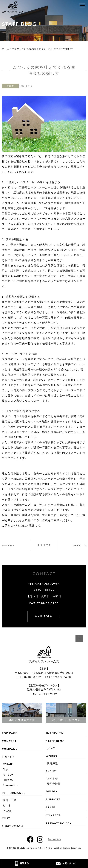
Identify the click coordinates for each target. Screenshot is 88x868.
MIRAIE (8, 764)
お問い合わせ (66, 863)
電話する (22, 863)
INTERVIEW (55, 733)
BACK (11, 545)
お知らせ (52, 778)
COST (6, 818)
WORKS (52, 756)
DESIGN (52, 791)
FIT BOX (8, 775)
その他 (7, 811)
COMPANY (10, 749)
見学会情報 (54, 784)
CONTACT (53, 815)
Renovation (11, 785)
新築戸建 (52, 763)
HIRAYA (8, 780)
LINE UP (8, 757)
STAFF (51, 807)
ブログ (10, 86)
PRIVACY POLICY (59, 823)
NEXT (77, 545)
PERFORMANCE (14, 793)
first (6, 769)
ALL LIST (44, 545)
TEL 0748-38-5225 (44, 584)
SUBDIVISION (12, 826)
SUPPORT (53, 799)
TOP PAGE (10, 733)
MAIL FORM (44, 616)
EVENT (51, 771)
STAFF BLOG (55, 741)
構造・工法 (10, 800)
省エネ (7, 805)
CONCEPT (9, 741)
